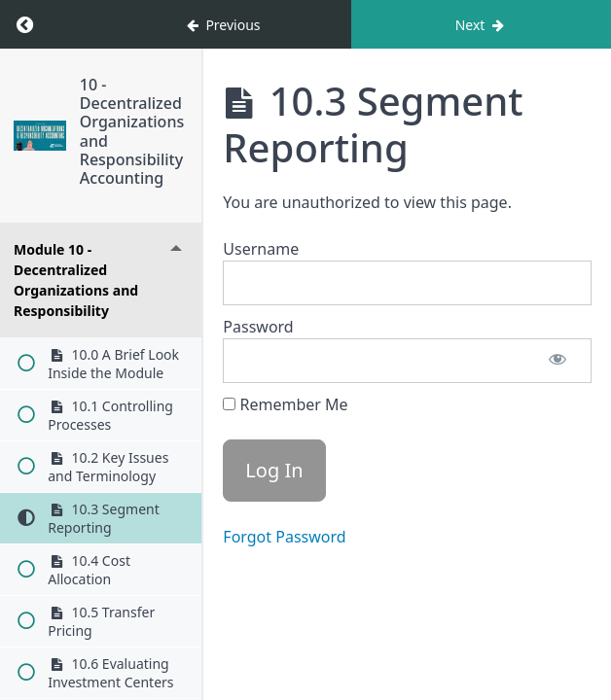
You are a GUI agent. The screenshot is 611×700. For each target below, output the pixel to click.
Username (261, 249)
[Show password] (557, 361)
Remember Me (285, 404)
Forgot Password (284, 537)
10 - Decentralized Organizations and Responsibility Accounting (132, 131)
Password (258, 327)
